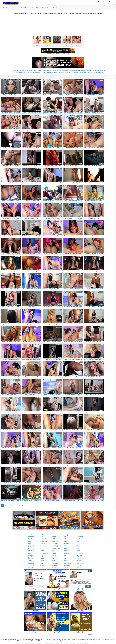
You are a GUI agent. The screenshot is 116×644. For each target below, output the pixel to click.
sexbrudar (67, 543)
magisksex (79, 538)
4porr (53, 550)
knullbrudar (31, 545)
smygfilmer (43, 540)
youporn (79, 550)
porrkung (31, 552)
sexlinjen (79, 567)
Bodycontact (103, 70)
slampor (42, 559)
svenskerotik (67, 564)
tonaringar (43, 545)
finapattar (67, 554)
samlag (66, 540)
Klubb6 (93, 70)
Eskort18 (97, 70)
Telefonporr (56, 70)
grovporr (31, 555)
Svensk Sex (67, 72)
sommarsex (43, 560)
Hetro (101, 2)
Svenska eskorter (78, 70)
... (15, 505)
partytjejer (31, 550)
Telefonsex (31, 70)
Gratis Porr (56, 72)
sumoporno (31, 564)
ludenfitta (79, 560)
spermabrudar (32, 562)
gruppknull (55, 543)
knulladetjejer (56, 545)
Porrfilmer (73, 72)
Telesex (35, 70)
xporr (78, 545)
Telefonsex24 (50, 70)
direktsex (79, 535)
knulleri (30, 547)
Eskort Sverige (70, 70)
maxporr (54, 554)
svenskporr (31, 565)
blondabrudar (56, 540)
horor (30, 542)
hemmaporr (31, 567)
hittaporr (54, 537)
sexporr (42, 550)
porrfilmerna (80, 554)
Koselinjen (44, 70)
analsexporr (67, 550)
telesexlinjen (43, 542)
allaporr (66, 548)
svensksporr (67, 565)
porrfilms (42, 555)
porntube (43, 552)
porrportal (55, 559)
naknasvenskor (56, 548)
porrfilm (42, 535)
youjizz (78, 548)
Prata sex (39, 70)
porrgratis (67, 538)
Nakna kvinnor (29, 72)
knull (30, 543)
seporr (66, 542)
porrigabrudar (80, 559)
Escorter (43, 72)
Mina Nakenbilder (63, 70)
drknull (30, 538)
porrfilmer (43, 543)
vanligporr (67, 560)
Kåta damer (100, 72)
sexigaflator (55, 562)
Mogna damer (94, 72)
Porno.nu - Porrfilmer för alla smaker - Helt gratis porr (58, 53)
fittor (30, 540)
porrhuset (55, 557)
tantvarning (55, 564)
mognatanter (80, 540)
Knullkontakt (48, 72)
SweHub (31, 535)
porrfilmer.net (34, 643)
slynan (66, 545)
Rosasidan (89, 70)
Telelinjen (19, 70)
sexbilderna (43, 538)
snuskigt (66, 547)
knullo (66, 555)
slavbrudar (79, 555)
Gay (106, 2)
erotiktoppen (80, 537)
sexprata (54, 565)
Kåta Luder (19, 72)
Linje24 (15, 70)
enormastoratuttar (69, 552)
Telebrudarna (25, 70)
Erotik (52, 72)
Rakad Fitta (62, 72)
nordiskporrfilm (44, 554)
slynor (42, 562)
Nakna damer (88, 72)
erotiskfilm (43, 548)
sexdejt (54, 560)
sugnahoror (31, 537)
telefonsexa (55, 535)
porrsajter (79, 565)
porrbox (66, 537)
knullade (66, 567)
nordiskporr (31, 548)
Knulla (77, 72)
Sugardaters (81, 72)
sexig (78, 557)
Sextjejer (84, 70)
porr (78, 547)
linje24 (54, 552)
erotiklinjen (55, 542)
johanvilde (43, 565)
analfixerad (55, 538)
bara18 (54, 567)
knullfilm (42, 567)
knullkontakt (55, 547)
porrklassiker (80, 562)
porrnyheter (80, 564)
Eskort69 (23, 72)
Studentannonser (37, 72)
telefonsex (43, 547)
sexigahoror (67, 562)
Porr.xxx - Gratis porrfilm (58, 55)
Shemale (111, 2)
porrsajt (66, 535)
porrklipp (31, 557)
